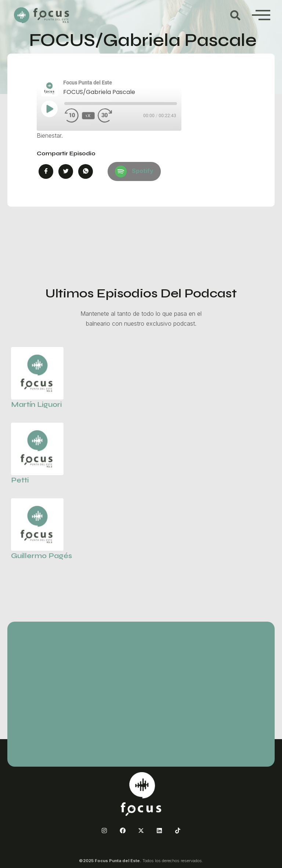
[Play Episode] (49, 109)
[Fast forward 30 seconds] (112, 116)
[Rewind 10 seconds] (72, 116)
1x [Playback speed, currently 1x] (88, 116)
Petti (20, 480)
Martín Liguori (36, 404)
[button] (235, 15)
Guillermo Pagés (41, 556)
